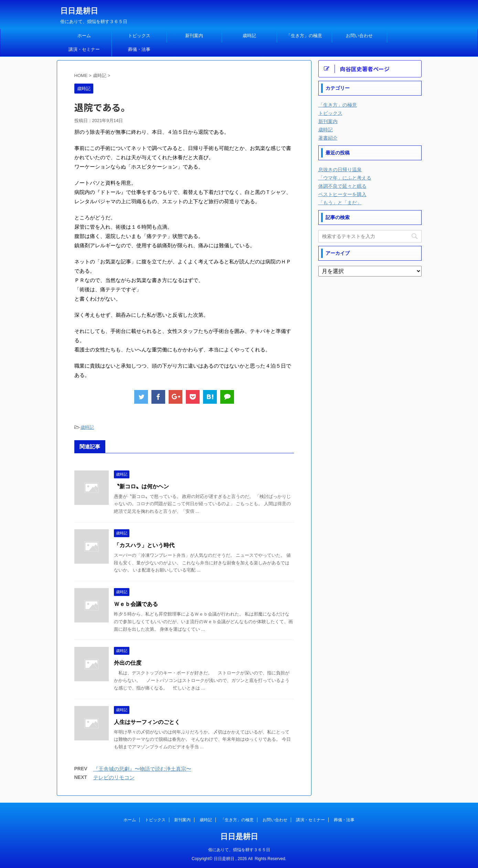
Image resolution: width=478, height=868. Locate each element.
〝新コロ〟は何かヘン (141, 486)
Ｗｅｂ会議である (136, 604)
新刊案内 (194, 36)
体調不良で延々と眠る (342, 186)
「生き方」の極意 (304, 36)
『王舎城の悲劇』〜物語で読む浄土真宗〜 (142, 769)
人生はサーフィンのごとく (147, 722)
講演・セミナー (84, 49)
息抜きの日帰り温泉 (340, 170)
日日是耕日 (79, 11)
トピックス (139, 36)
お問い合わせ (359, 36)
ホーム (84, 36)
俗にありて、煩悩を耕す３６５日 (239, 850)
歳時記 (249, 36)
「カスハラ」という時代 (144, 545)
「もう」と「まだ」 (340, 203)
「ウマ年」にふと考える (345, 178)
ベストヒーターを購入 (342, 194)
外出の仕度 (128, 663)
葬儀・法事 (139, 49)
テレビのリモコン (114, 777)
